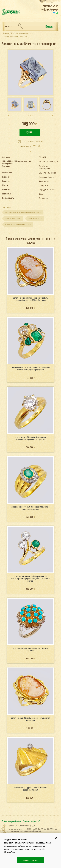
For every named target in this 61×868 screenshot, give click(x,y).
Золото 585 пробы (13, 218)
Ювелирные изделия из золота (18, 225)
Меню (9, 26)
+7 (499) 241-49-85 (50, 6)
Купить (30, 132)
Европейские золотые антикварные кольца (23, 212)
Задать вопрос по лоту (31, 141)
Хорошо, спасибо (31, 860)
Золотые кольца (35, 218)
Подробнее (10, 852)
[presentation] (10, 115)
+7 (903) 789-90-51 (50, 10)
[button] (56, 838)
